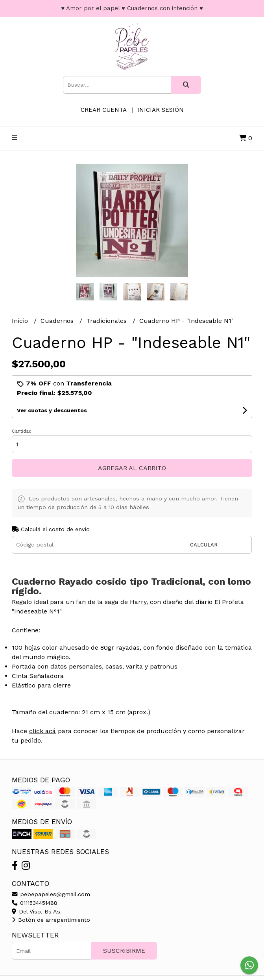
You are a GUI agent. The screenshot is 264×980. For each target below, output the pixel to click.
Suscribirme (124, 951)
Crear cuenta (103, 110)
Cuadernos (58, 321)
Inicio (21, 321)
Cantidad (22, 431)
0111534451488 (35, 903)
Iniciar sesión (161, 110)
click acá (42, 731)
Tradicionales (107, 321)
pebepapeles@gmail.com (51, 894)
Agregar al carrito (132, 468)
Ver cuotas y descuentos (52, 410)
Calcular (204, 545)
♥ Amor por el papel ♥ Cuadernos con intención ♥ (132, 8)
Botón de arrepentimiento (51, 920)
